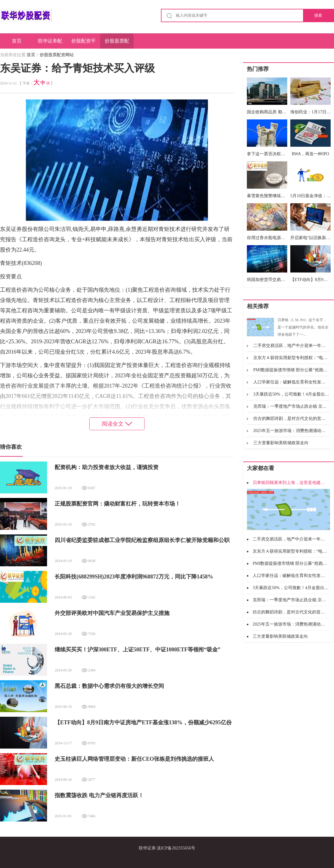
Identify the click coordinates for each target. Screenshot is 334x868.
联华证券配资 (50, 43)
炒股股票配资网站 (117, 43)
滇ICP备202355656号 (176, 848)
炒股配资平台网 (83, 43)
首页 (17, 41)
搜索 (318, 15)
